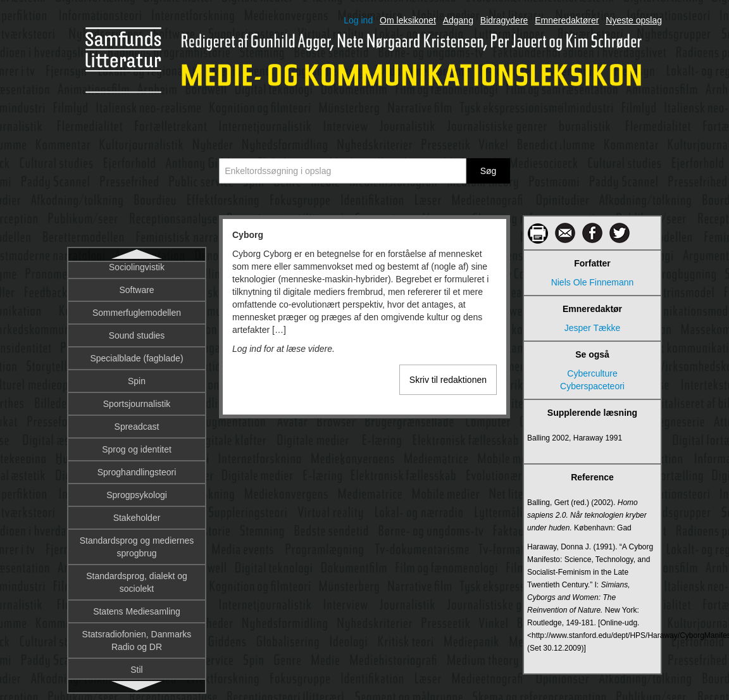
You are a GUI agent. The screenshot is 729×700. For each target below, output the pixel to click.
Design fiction (137, 560)
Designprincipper (136, 583)
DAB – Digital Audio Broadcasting (137, 303)
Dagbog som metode (137, 332)
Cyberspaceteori (592, 386)
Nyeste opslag (634, 20)
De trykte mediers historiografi (137, 469)
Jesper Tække (592, 328)
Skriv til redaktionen (448, 380)
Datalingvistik (137, 446)
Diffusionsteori (137, 651)
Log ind (358, 20)
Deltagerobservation (136, 492)
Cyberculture (592, 373)
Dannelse (136, 378)
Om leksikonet (408, 20)
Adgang (458, 20)
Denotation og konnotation (136, 537)
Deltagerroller (137, 515)
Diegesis (137, 628)
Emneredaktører (567, 20)
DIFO (136, 674)
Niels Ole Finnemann (593, 282)
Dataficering (137, 423)
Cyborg (137, 274)
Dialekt (137, 606)
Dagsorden (137, 355)
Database (137, 401)
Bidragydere (504, 20)
